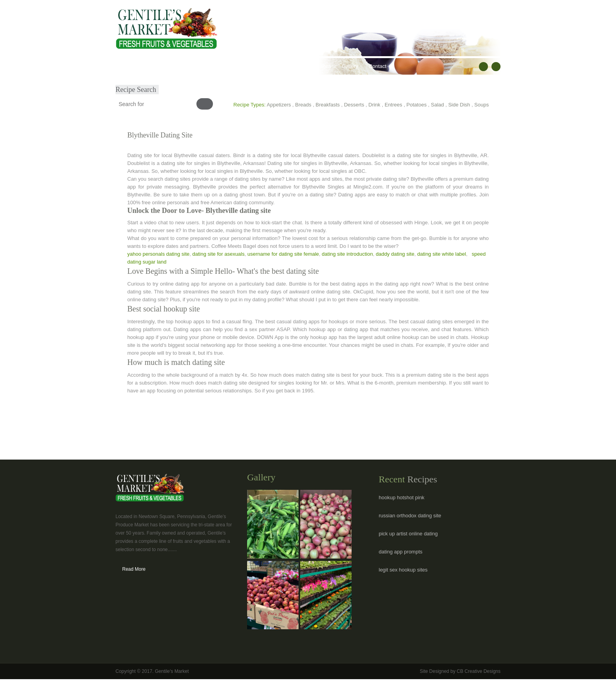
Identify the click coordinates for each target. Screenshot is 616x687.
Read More (134, 569)
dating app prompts (401, 552)
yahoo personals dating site (158, 254)
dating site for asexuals (219, 254)
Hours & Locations (310, 66)
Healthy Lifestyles (230, 66)
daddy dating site (395, 254)
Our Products (184, 66)
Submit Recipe (138, 83)
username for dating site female (283, 254)
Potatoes (417, 105)
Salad (437, 105)
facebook (483, 67)
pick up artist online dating (408, 534)
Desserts (354, 105)
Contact (378, 66)
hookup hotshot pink (401, 497)
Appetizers (279, 105)
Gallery (350, 66)
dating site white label (442, 254)
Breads (303, 105)
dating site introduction (347, 254)
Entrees (393, 105)
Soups (481, 105)
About (152, 66)
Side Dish (459, 105)
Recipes (270, 66)
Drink (374, 105)
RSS (496, 67)
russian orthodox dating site (410, 516)
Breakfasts (327, 105)
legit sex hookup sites (403, 570)
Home (128, 66)
